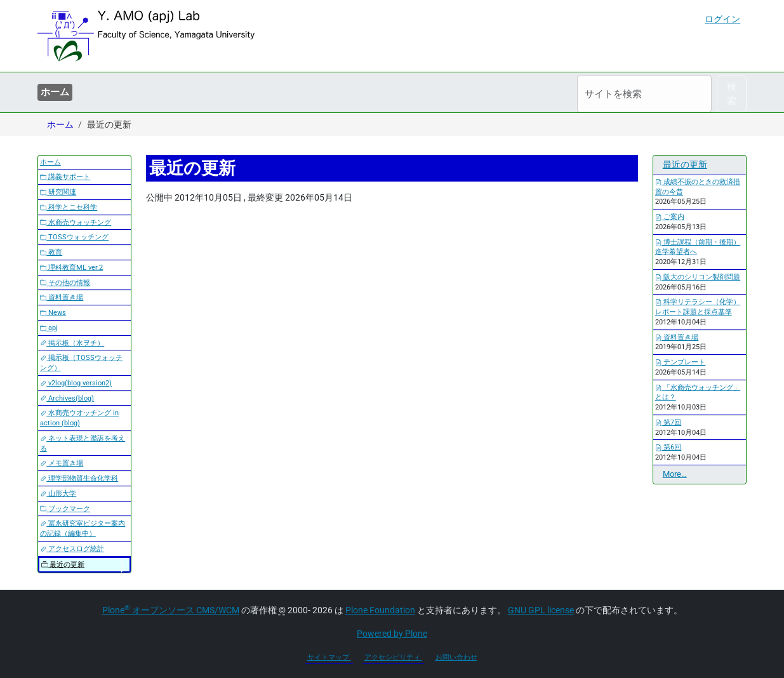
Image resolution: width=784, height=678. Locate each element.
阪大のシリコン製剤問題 (698, 277)
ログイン (722, 19)
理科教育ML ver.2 (72, 268)
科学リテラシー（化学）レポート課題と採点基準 (698, 307)
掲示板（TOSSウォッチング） (82, 363)
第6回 (668, 447)
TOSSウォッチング (75, 237)
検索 (732, 94)
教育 (51, 252)
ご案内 (670, 217)
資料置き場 (62, 297)
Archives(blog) (67, 398)
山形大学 (58, 494)
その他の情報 (65, 283)
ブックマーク (65, 509)
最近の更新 (63, 565)
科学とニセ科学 (69, 207)
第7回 (668, 422)
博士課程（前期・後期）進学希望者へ (698, 247)
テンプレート (681, 362)
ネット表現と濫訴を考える (83, 443)
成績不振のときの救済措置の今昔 (698, 187)
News (53, 313)
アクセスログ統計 (72, 549)
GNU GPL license (541, 610)
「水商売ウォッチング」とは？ (698, 393)
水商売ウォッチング (76, 223)
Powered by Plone (392, 634)
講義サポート (65, 177)
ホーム (55, 92)
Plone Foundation (380, 610)
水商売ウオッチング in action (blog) (80, 418)
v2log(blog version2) (76, 383)
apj (49, 328)
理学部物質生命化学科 (79, 478)
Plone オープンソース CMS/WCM (171, 610)
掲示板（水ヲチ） (72, 343)
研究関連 (58, 192)
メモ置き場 (62, 463)
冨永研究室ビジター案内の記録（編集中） (83, 528)
